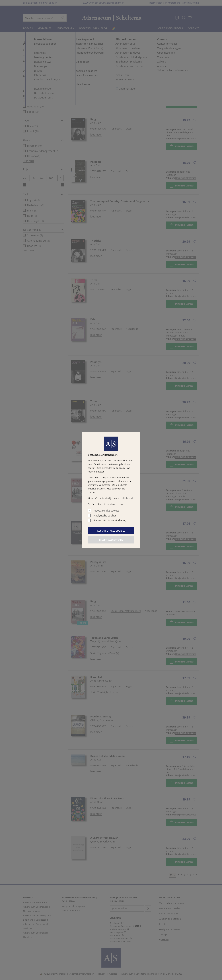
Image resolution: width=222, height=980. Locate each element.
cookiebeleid (126, 498)
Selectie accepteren (111, 540)
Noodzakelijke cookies (107, 511)
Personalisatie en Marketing (110, 520)
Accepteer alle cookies (111, 531)
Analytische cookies (105, 516)
